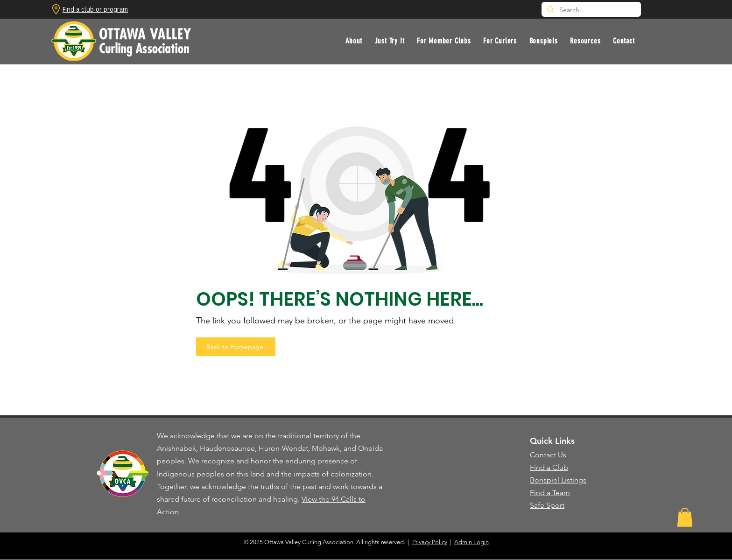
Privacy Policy (430, 542)
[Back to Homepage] (236, 347)
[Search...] (590, 10)
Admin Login (472, 542)
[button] (389, 41)
